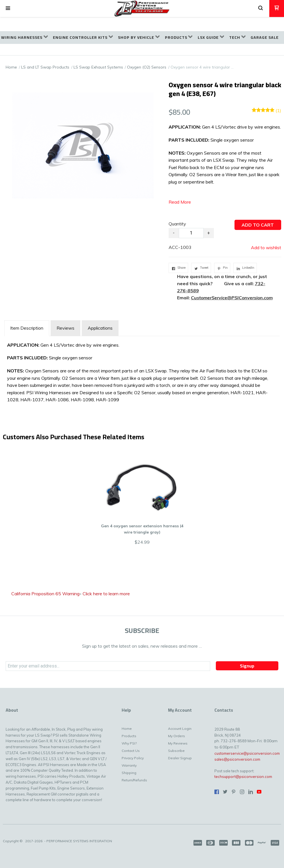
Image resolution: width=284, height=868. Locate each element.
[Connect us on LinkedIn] (251, 792)
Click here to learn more (106, 594)
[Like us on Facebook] (217, 792)
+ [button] (209, 233)
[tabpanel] (142, 374)
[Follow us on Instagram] (242, 792)
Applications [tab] (100, 328)
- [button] (174, 233)
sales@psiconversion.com (237, 759)
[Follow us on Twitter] (225, 792)
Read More (180, 202)
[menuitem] (24, 38)
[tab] (27, 328)
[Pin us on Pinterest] (234, 792)
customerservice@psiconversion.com (247, 753)
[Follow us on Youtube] (259, 792)
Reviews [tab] (65, 328)
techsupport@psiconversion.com (243, 777)
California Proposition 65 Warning (45, 594)
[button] (8, 8)
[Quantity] (191, 233)
